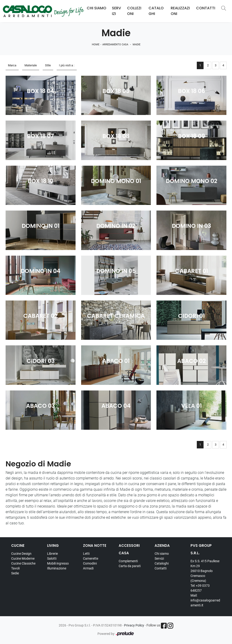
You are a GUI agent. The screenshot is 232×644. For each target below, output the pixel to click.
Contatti (206, 8)
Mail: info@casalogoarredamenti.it (205, 600)
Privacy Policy (134, 625)
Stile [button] (48, 65)
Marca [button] (12, 65)
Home (96, 45)
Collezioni (134, 11)
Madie (137, 45)
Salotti (52, 558)
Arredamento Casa (115, 45)
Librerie (52, 554)
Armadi (88, 568)
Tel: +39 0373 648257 (200, 588)
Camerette (91, 558)
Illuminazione (57, 568)
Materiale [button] (31, 65)
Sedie (15, 573)
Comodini (90, 563)
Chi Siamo (97, 8)
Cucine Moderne (23, 558)
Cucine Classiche (23, 563)
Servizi (116, 11)
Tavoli (15, 568)
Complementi (128, 561)
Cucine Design (21, 554)
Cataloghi (156, 11)
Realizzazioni (180, 11)
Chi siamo (162, 554)
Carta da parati (130, 566)
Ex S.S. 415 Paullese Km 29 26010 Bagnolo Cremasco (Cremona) (205, 571)
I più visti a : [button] (67, 65)
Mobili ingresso (58, 563)
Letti (86, 554)
